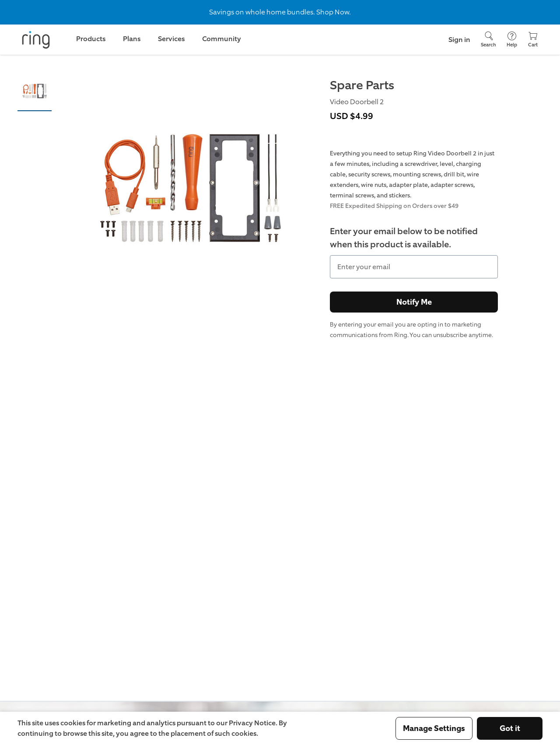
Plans (132, 39)
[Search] (488, 40)
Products (91, 39)
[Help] (512, 40)
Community (222, 39)
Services (171, 39)
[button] (35, 93)
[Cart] (533, 40)
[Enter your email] (414, 267)
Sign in (459, 40)
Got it (510, 728)
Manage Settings (434, 728)
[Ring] (36, 40)
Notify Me (414, 302)
